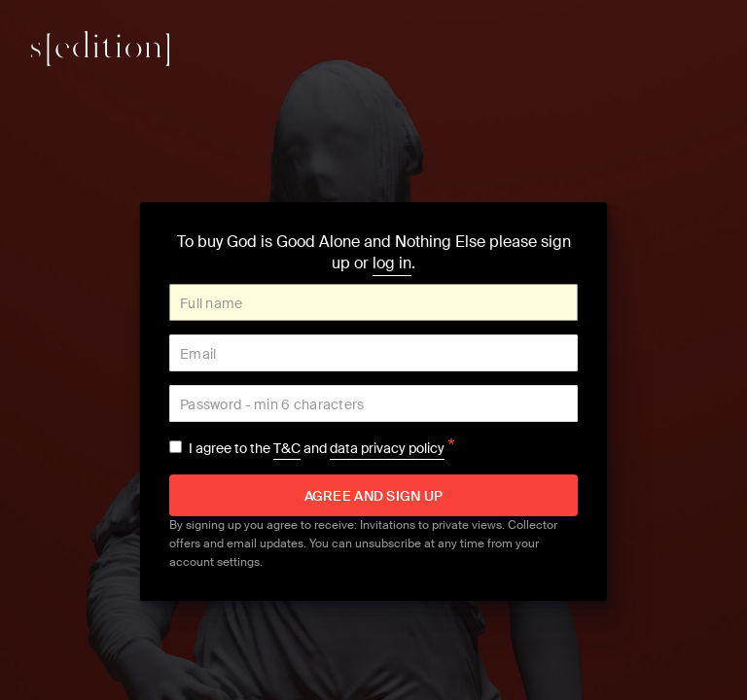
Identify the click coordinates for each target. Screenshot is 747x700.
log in (392, 263)
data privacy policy (387, 448)
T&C (287, 448)
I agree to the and (322, 448)
